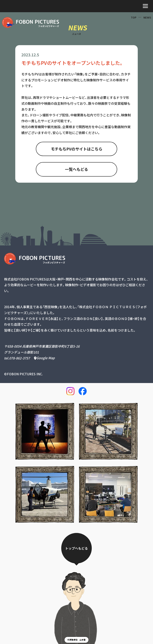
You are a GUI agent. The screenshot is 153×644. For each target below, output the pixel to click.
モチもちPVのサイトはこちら (77, 149)
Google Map (44, 358)
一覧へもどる (76, 169)
